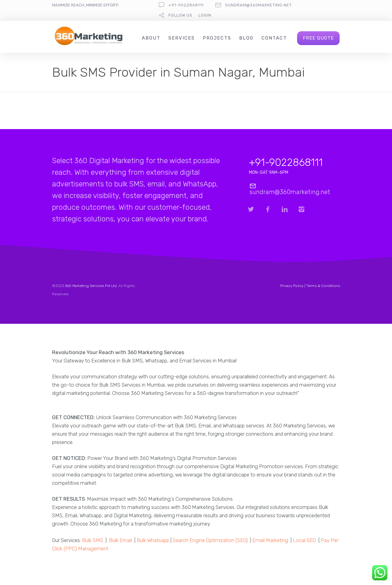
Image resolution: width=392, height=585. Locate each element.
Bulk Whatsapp (153, 540)
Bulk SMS (93, 540)
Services (182, 38)
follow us (180, 15)
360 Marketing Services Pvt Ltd (91, 286)
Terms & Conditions (323, 286)
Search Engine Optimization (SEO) (210, 540)
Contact (274, 38)
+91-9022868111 (186, 5)
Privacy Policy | (293, 286)
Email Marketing (270, 540)
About (151, 38)
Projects (217, 38)
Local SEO (304, 540)
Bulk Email (121, 540)
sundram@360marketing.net (258, 5)
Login (205, 15)
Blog (246, 38)
